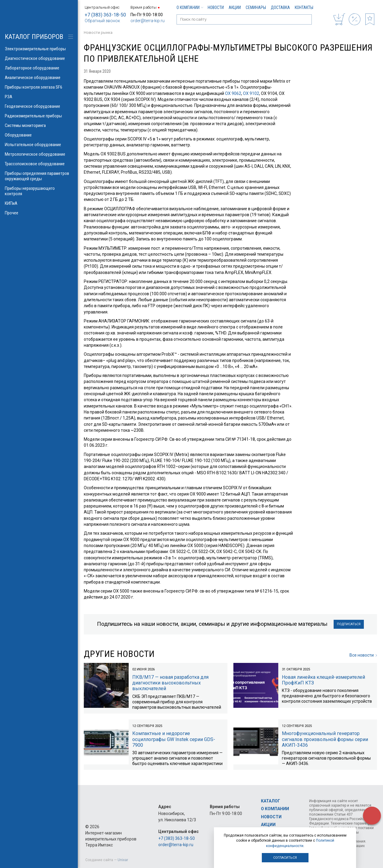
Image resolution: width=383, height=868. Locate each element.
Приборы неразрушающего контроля (39, 191)
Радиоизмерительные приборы (39, 116)
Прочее (39, 213)
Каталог (270, 801)
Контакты (304, 7)
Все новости (363, 656)
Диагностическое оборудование (39, 58)
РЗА (39, 97)
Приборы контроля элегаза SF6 (39, 87)
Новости (216, 7)
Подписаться (349, 625)
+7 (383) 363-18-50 (105, 15)
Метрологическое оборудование (39, 154)
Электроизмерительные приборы (39, 49)
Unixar (123, 860)
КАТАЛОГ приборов (34, 37)
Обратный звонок (102, 21)
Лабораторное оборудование (39, 68)
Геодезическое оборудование (39, 106)
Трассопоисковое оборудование (39, 164)
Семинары (256, 7)
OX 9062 (233, 93)
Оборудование (39, 135)
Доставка (280, 7)
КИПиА (39, 203)
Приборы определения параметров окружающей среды (39, 176)
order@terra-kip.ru (148, 21)
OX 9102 (251, 93)
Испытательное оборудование (39, 145)
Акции (235, 7)
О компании (190, 7)
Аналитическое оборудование (39, 78)
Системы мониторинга (39, 125)
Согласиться (285, 858)
